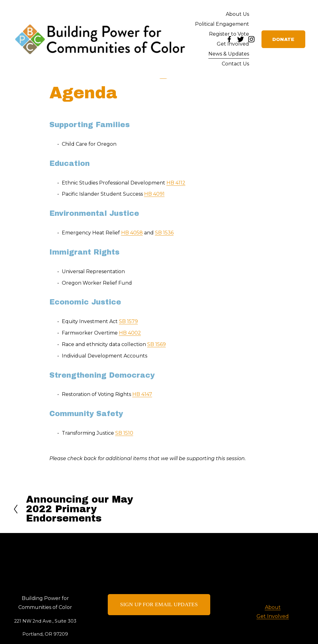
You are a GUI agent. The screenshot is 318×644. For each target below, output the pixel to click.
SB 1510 (124, 433)
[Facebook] (229, 39)
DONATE (284, 39)
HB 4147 (142, 394)
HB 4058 (132, 233)
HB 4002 (130, 333)
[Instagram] (251, 39)
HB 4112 (176, 183)
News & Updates (229, 54)
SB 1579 (128, 321)
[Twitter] (241, 39)
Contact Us (235, 64)
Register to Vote (229, 34)
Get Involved (233, 44)
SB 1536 (164, 233)
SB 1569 (157, 344)
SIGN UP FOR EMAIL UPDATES (159, 604)
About (273, 607)
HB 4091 (154, 194)
